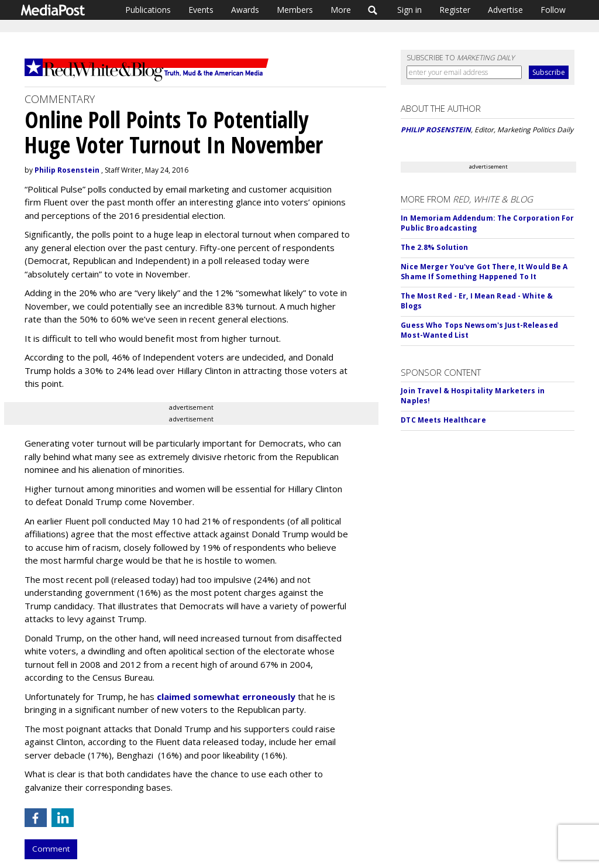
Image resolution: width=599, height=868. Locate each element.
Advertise (505, 10)
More (341, 10)
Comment (51, 849)
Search (373, 10)
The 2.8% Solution (434, 247)
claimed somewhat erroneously (226, 697)
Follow (553, 10)
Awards (245, 10)
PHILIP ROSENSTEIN (436, 130)
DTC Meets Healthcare (443, 420)
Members (295, 10)
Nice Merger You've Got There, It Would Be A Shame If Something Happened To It (484, 272)
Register (455, 10)
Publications (148, 10)
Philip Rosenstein (67, 170)
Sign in (409, 10)
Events (201, 10)
